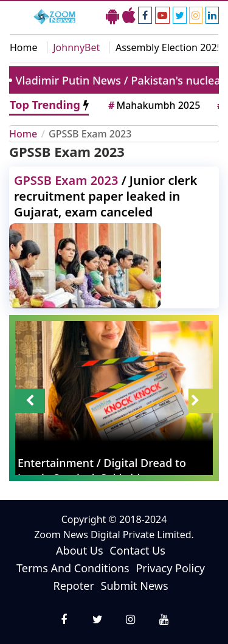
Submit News (135, 586)
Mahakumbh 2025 (153, 105)
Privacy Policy (170, 568)
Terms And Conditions (73, 568)
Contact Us (137, 550)
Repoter (73, 586)
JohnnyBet (76, 47)
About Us (80, 550)
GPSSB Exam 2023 (90, 134)
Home (24, 47)
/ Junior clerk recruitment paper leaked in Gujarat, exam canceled (105, 196)
